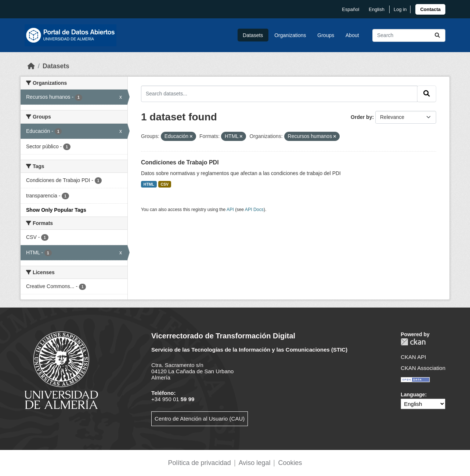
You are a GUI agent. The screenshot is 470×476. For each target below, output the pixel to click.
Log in (400, 9)
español (350, 9)
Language (413, 395)
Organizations (290, 35)
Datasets (253, 35)
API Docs (254, 210)
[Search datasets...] (409, 35)
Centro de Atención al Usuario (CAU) (200, 419)
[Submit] (437, 35)
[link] (430, 9)
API (230, 210)
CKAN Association (423, 368)
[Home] (31, 66)
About (352, 35)
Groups (326, 35)
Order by (361, 117)
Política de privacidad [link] (200, 463)
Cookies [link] (290, 463)
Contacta (430, 9)
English (377, 9)
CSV (165, 184)
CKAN (413, 342)
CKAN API (413, 357)
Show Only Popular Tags (56, 210)
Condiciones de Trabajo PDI (180, 162)
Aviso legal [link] (255, 463)
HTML (149, 184)
